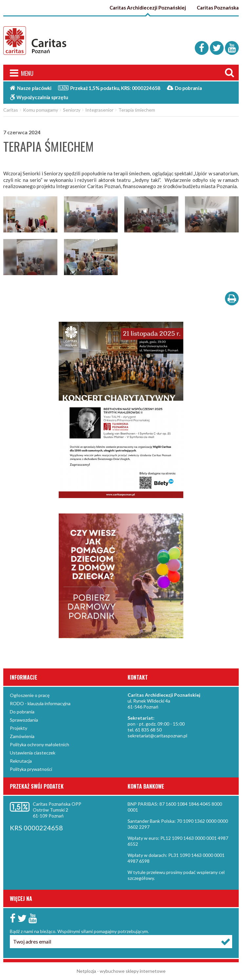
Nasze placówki (31, 88)
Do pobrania (184, 88)
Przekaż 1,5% (109, 88)
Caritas (11, 110)
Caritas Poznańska (218, 8)
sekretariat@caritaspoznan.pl (157, 736)
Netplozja (86, 971)
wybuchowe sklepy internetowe (133, 971)
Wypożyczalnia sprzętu (39, 97)
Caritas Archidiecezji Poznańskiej (148, 8)
